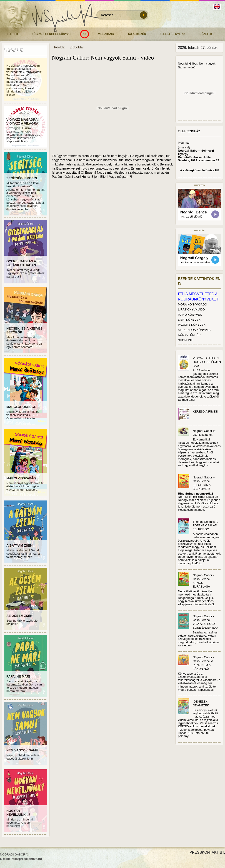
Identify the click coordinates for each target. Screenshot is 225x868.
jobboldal (77, 47)
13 (85, 34)
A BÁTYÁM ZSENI (20, 545)
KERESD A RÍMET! (205, 411)
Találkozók (137, 34)
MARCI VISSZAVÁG (21, 478)
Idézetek (206, 34)
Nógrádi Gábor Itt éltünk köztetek (204, 433)
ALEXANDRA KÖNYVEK (194, 330)
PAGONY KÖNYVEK (192, 325)
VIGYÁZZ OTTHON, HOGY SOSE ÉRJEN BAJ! (207, 362)
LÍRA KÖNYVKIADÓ (191, 309)
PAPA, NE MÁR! (18, 676)
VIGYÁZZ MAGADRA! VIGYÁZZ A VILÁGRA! (23, 121)
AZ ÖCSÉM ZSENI (20, 616)
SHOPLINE (185, 340)
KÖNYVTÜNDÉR (189, 335)
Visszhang (106, 34)
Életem (12, 34)
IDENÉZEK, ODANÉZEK (201, 703)
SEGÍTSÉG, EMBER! (22, 178)
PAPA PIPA (15, 51)
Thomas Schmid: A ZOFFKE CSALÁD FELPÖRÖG (205, 526)
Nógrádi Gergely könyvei (51, 34)
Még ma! (184, 143)
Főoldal (60, 47)
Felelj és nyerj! (172, 34)
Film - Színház (189, 131)
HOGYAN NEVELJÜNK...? (18, 813)
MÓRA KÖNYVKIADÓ (192, 304)
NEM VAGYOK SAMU (22, 750)
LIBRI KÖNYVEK (189, 320)
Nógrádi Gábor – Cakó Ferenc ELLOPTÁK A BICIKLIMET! (204, 483)
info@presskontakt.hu (26, 859)
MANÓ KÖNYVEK (190, 315)
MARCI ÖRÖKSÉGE (21, 407)
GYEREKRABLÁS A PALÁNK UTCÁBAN (21, 263)
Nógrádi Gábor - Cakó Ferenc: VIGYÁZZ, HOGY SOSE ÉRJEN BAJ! (206, 622)
